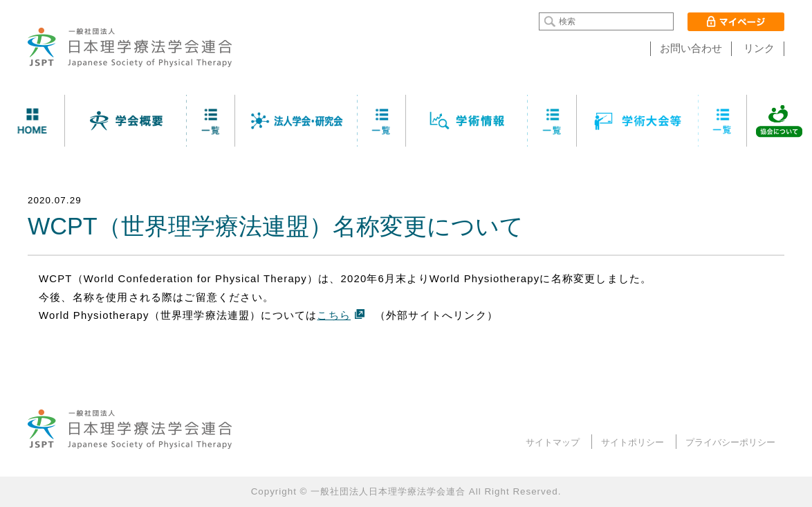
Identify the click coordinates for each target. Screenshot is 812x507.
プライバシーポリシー (730, 442)
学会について (126, 121)
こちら (334, 315)
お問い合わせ (691, 48)
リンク (759, 48)
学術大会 (638, 121)
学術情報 (467, 121)
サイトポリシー (633, 442)
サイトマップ (553, 442)
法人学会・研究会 (296, 121)
